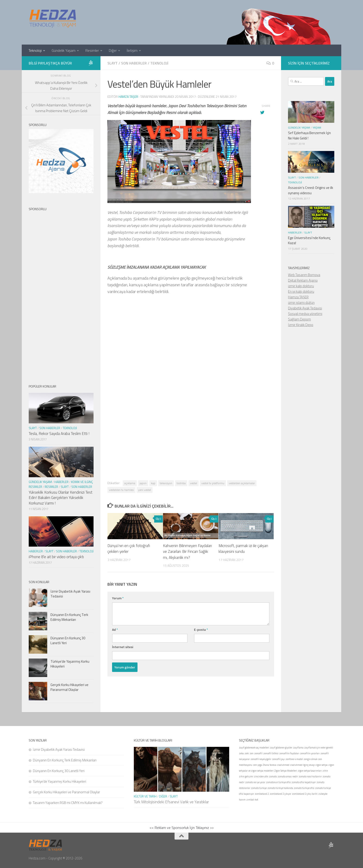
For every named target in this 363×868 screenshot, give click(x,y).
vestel (194, 483)
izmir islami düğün (301, 303)
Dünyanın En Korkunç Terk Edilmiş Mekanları (69, 617)
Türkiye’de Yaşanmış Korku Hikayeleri (70, 664)
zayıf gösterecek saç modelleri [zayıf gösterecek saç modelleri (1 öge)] (254, 748)
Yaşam (317, 128)
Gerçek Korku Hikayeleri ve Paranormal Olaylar (69, 687)
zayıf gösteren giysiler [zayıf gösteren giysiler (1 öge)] (281, 748)
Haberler (61, 482)
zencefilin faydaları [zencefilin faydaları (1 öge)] (289, 753)
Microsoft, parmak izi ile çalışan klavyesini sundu (243, 549)
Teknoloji (35, 50)
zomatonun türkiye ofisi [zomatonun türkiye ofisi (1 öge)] (278, 782)
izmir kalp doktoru (301, 286)
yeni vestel (145, 490)
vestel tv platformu (213, 483)
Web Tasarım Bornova (304, 275)
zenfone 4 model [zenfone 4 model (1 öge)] (294, 759)
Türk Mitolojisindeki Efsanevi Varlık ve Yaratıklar (171, 802)
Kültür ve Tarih (145, 796)
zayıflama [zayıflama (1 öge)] (298, 748)
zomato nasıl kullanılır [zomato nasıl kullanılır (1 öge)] (310, 776)
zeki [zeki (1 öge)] (247, 753)
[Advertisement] (191, 362)
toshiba (181, 483)
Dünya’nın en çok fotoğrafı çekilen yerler (129, 549)
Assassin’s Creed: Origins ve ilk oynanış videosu (311, 190)
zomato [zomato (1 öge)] (273, 776)
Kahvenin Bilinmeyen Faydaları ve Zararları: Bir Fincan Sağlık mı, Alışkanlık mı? (187, 552)
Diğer (113, 50)
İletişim (132, 50)
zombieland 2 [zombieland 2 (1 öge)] (262, 794)
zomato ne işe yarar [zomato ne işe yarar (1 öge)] (255, 782)
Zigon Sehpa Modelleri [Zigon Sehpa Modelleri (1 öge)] (286, 771)
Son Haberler (134, 63)
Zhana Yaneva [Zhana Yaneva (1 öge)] (270, 765)
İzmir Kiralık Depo (301, 325)
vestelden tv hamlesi (121, 490)
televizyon (166, 483)
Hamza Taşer (128, 97)
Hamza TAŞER (298, 297)
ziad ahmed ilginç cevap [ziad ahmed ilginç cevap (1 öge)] (302, 765)
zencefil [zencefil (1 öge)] (258, 753)
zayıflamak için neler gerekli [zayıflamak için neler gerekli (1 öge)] (319, 748)
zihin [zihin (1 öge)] (325, 771)
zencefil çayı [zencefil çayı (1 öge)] (278, 759)
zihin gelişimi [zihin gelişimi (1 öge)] (246, 776)
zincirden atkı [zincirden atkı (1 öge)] (261, 776)
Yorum (118, 598)
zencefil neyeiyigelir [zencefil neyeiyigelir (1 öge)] (261, 759)
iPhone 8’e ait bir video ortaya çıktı (56, 557)
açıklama (130, 483)
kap (153, 483)
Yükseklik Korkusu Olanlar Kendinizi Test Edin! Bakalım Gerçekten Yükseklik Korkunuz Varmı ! (61, 498)
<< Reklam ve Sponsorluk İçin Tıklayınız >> (182, 828)
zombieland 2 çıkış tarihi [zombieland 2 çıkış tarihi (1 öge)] (305, 794)
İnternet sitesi (123, 647)
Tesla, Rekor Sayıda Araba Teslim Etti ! (59, 434)
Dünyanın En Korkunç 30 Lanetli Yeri (68, 640)
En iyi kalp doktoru (301, 291)
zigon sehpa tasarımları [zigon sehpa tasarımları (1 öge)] (310, 771)
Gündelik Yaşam (64, 50)
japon (143, 483)
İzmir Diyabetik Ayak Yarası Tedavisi (70, 594)
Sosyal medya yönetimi (305, 314)
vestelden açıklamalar (242, 483)
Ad (115, 629)
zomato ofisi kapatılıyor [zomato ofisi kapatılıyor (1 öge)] (304, 782)
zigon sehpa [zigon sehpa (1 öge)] (321, 765)
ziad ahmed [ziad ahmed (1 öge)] (283, 765)
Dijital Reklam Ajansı (303, 280)
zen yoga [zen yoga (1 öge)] (258, 765)
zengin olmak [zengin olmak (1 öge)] (310, 759)
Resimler (92, 50)
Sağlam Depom (299, 319)
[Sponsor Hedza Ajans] (91, 63)
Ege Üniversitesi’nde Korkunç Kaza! (309, 240)
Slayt (113, 63)
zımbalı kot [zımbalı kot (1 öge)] (252, 800)
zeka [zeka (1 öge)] (241, 753)
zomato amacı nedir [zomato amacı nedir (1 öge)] (288, 776)
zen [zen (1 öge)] (252, 753)
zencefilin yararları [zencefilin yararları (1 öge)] (310, 753)
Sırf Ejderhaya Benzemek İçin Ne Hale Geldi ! (309, 135)
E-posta (201, 629)
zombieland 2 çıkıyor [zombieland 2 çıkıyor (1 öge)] (280, 794)
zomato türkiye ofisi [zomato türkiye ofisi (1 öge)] (304, 788)
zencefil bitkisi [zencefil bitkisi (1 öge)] (271, 753)
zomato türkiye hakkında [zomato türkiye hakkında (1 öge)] (280, 788)
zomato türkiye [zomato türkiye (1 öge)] (259, 788)
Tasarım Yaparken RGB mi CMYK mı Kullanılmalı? (68, 803)
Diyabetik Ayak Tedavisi (305, 308)
